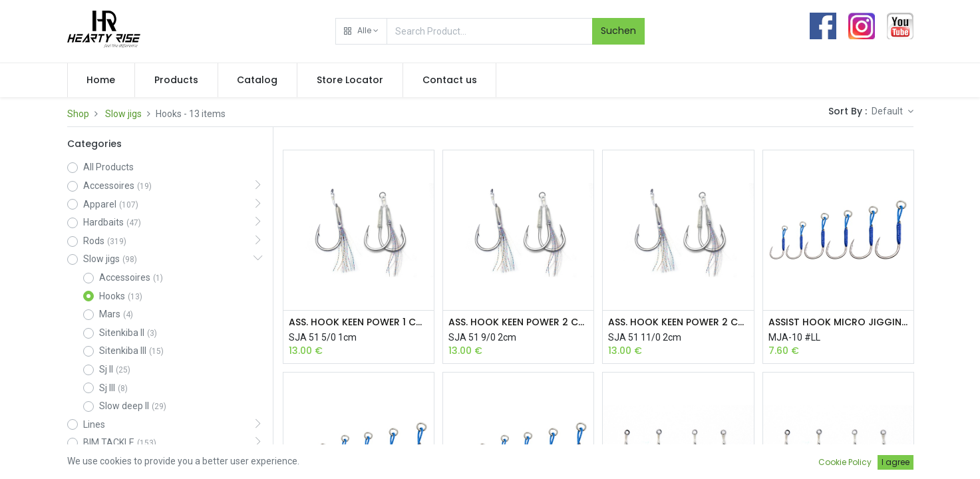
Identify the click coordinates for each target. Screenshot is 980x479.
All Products (108, 167)
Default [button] (888, 111)
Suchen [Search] (618, 31)
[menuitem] (101, 80)
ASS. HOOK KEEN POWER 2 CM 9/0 (518, 322)
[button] (361, 31)
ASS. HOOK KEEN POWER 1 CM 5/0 (359, 322)
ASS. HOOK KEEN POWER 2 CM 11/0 (678, 322)
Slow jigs (123, 114)
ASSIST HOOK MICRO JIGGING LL (838, 322)
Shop (78, 114)
